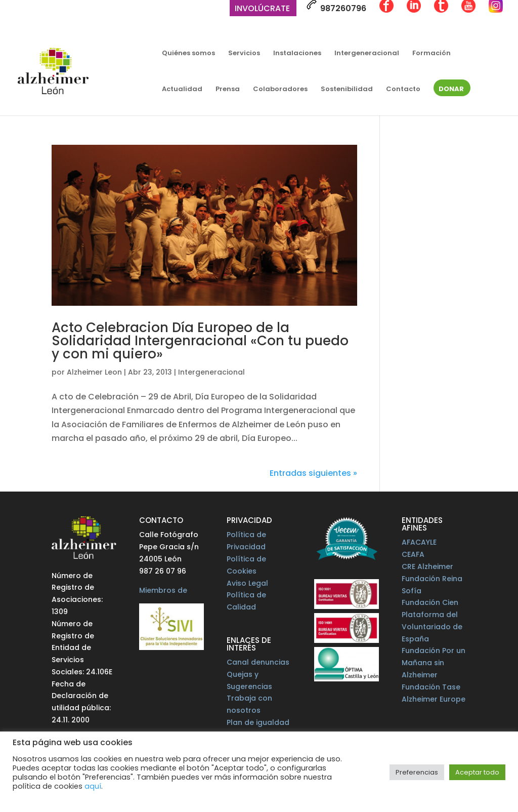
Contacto (403, 90)
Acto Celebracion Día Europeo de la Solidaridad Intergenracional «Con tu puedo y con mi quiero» (200, 341)
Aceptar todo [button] (477, 772)
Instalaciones (297, 54)
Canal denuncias (258, 662)
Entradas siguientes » (313, 473)
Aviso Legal (247, 583)
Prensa (228, 90)
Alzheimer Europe (434, 699)
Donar (451, 90)
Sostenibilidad (347, 90)
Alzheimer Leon (94, 372)
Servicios (244, 54)
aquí (93, 786)
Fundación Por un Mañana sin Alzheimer (434, 663)
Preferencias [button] (417, 772)
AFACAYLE (419, 542)
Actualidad (182, 90)
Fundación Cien (430, 602)
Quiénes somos (188, 54)
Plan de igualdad (258, 722)
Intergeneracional (367, 54)
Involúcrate (262, 9)
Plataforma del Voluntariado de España (432, 627)
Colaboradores (280, 90)
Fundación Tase (431, 687)
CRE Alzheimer (427, 566)
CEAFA (413, 554)
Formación (431, 54)
